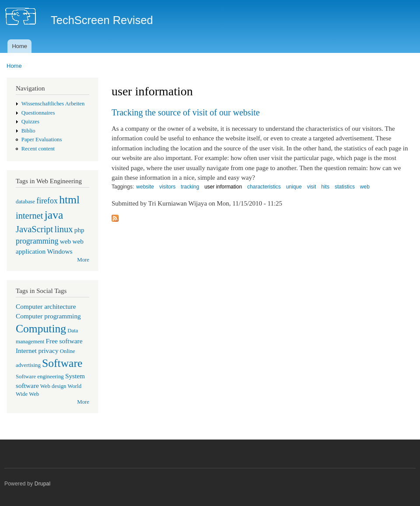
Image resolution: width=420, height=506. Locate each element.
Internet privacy (37, 351)
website (145, 187)
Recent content (38, 149)
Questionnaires (38, 113)
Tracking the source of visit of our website (186, 112)
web (66, 241)
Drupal (43, 484)
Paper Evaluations (42, 140)
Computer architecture (46, 306)
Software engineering (40, 377)
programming (37, 241)
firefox (47, 201)
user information (223, 187)
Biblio (28, 131)
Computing (41, 329)
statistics (345, 187)
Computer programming (48, 316)
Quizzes (30, 122)
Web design (53, 386)
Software (62, 363)
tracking (190, 187)
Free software (64, 341)
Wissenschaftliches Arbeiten (53, 104)
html (69, 200)
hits (325, 187)
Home (19, 46)
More (83, 260)
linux (63, 229)
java (54, 215)
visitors (167, 187)
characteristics (264, 187)
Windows (59, 251)
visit (312, 187)
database (25, 202)
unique (294, 187)
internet (30, 216)
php (79, 230)
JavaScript (34, 229)
